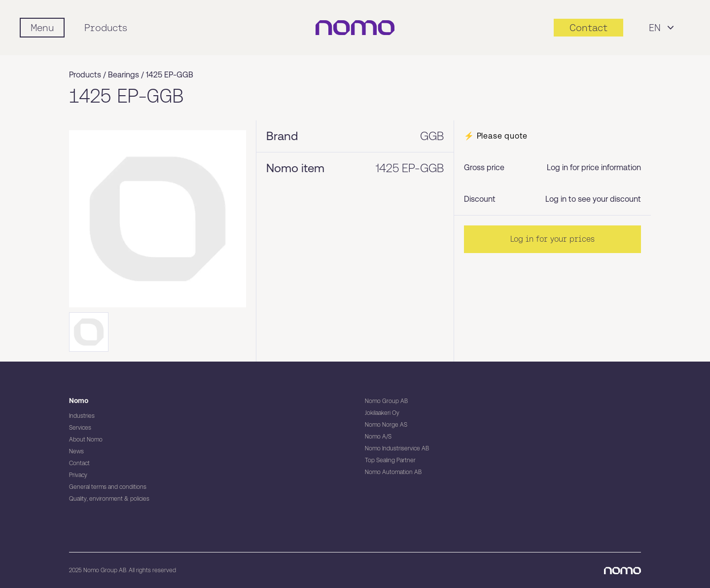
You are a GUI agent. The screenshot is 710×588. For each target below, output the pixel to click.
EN (663, 28)
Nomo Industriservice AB (397, 448)
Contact (79, 463)
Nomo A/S (378, 437)
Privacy (78, 475)
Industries (82, 416)
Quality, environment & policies (109, 499)
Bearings (124, 75)
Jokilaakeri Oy (382, 413)
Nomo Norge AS (386, 425)
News (76, 451)
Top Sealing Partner (390, 460)
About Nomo (86, 440)
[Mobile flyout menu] (42, 28)
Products (106, 28)
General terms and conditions (108, 487)
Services (80, 428)
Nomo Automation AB (393, 472)
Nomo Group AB (386, 401)
